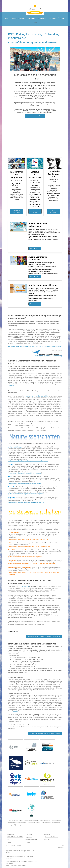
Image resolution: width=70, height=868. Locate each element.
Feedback (11, 386)
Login (63, 845)
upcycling (15, 711)
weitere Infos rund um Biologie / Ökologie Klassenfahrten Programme (28, 461)
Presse (8, 853)
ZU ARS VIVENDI (35, 211)
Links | (33, 851)
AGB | (23, 851)
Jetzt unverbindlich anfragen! (35, 116)
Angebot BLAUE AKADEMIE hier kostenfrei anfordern (45, 734)
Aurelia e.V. (16, 865)
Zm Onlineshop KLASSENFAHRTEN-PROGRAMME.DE (44, 637)
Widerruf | (28, 851)
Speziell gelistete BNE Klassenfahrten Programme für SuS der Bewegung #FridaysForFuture (34, 347)
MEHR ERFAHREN (54, 211)
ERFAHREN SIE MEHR (16, 211)
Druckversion (11, 845)
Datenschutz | (17, 851)
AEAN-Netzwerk (24, 587)
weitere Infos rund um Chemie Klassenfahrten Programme (25, 473)
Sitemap (19, 845)
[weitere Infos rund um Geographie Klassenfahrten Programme (26, 494)
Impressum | (9, 851)
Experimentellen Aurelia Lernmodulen (37, 396)
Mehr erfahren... (35, 248)
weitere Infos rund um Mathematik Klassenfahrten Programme (26, 502)
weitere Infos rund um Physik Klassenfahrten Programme (25, 483)
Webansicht (61, 847)
